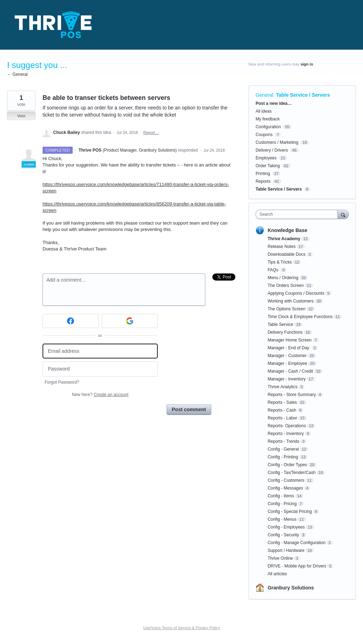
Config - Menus (282, 519)
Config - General (283, 449)
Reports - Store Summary (292, 395)
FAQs (273, 270)
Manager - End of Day (289, 348)
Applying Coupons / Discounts (296, 293)
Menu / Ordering (283, 278)
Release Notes (282, 247)
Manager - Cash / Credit (290, 371)
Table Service (280, 324)
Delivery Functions (285, 332)
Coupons (264, 135)
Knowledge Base (287, 230)
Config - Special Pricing (290, 512)
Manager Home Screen (290, 340)
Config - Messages (285, 488)
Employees (266, 158)
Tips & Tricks (280, 262)
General (264, 95)
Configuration (268, 127)
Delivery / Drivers (272, 150)
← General (17, 74)
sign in (307, 64)
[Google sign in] (130, 321)
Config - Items (281, 496)
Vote (21, 116)
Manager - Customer (287, 356)
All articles (277, 574)
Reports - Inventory (286, 434)
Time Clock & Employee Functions (300, 317)
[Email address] (100, 351)
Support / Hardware (286, 550)
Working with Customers (291, 301)
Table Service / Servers (303, 95)
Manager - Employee (287, 363)
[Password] (100, 369)
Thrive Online (280, 558)
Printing (263, 174)
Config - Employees (286, 527)
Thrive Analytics (283, 387)
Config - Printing (283, 457)
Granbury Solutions (291, 588)
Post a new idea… (274, 103)
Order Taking (268, 166)
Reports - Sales (282, 402)
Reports (263, 181)
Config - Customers (286, 480)
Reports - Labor (282, 418)
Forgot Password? (62, 382)
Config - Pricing (282, 504)
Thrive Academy (284, 239)
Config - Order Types (287, 465)
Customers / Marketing (277, 142)
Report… (151, 132)
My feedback (268, 119)
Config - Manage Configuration (297, 543)
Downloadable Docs (287, 254)
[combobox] (298, 214)
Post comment (189, 409)
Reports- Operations (287, 426)
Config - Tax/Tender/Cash (292, 473)
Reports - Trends (283, 441)
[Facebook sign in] (71, 321)
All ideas (264, 111)
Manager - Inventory (287, 379)
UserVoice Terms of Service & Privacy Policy (182, 628)
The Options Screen (287, 309)
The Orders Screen (286, 286)
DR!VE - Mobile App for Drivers (297, 566)
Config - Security (283, 535)
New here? (100, 395)
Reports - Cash (282, 410)
